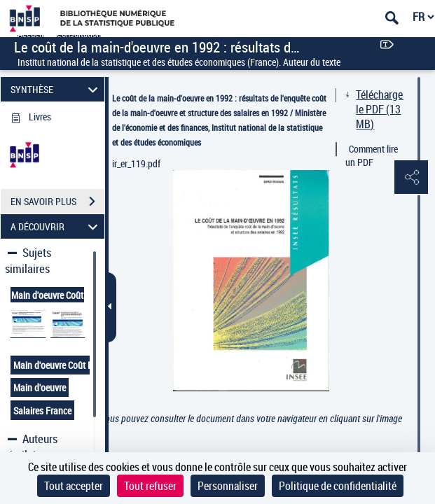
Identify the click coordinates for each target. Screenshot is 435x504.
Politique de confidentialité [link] (338, 486)
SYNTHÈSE (56, 89)
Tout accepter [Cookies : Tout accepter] (74, 486)
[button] (410, 178)
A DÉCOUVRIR (56, 226)
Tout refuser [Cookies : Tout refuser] (150, 486)
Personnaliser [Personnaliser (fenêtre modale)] (228, 486)
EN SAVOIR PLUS (57, 202)
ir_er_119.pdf (136, 163)
